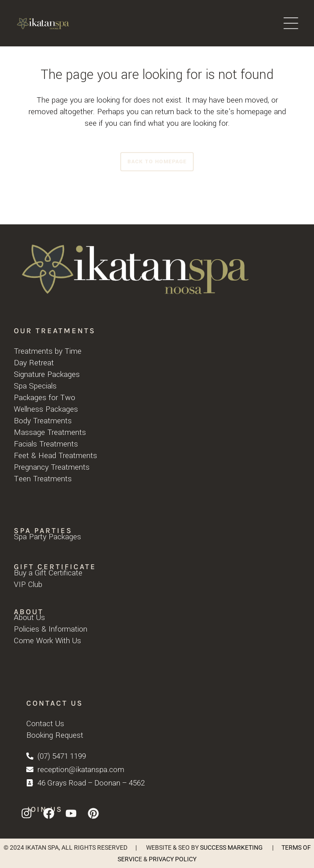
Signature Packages (47, 374)
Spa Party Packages (47, 537)
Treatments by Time (48, 351)
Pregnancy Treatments (52, 467)
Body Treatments (43, 421)
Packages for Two (45, 398)
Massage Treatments (50, 432)
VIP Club (28, 585)
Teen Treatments (43, 479)
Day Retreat (34, 363)
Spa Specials (35, 386)
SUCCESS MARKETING (231, 847)
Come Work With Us (47, 641)
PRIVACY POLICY (173, 859)
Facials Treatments (46, 444)
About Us (29, 618)
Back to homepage (157, 162)
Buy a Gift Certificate (48, 573)
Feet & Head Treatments (55, 456)
